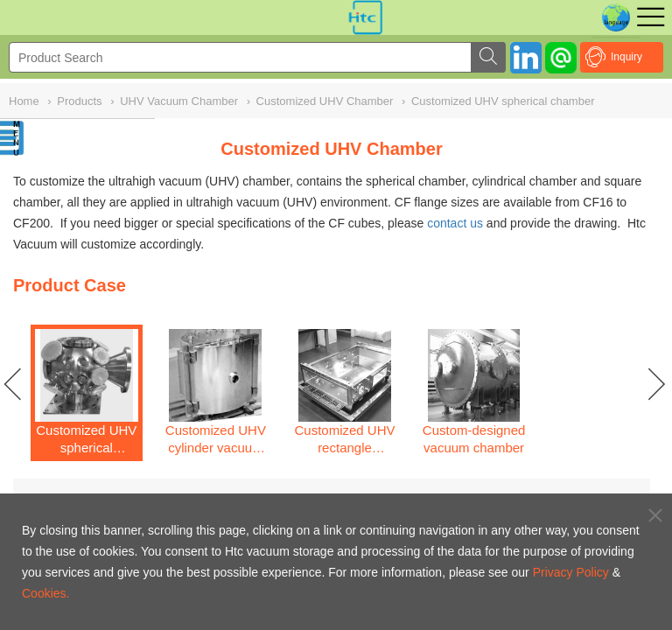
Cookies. (45, 593)
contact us (455, 223)
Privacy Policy (571, 572)
